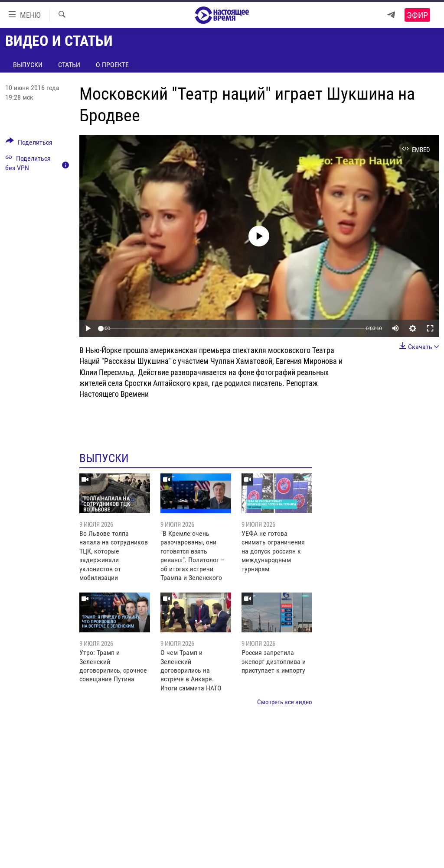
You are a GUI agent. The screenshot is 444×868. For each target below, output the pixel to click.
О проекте (112, 65)
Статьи (69, 65)
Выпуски (28, 65)
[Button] (29, 144)
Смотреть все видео (285, 702)
